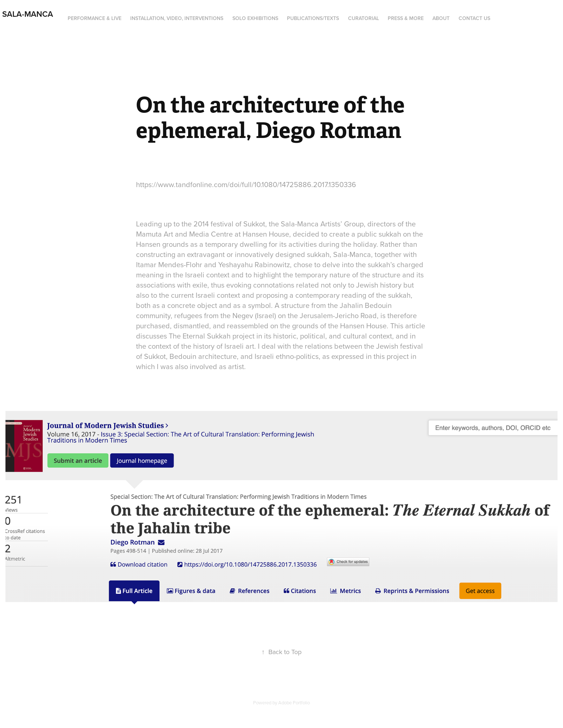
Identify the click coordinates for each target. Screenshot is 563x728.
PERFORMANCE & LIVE (95, 18)
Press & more (406, 18)
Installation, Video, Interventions (177, 18)
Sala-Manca (27, 14)
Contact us (474, 18)
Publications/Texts (313, 18)
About (441, 18)
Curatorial (364, 18)
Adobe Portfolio (294, 703)
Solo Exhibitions (255, 18)
